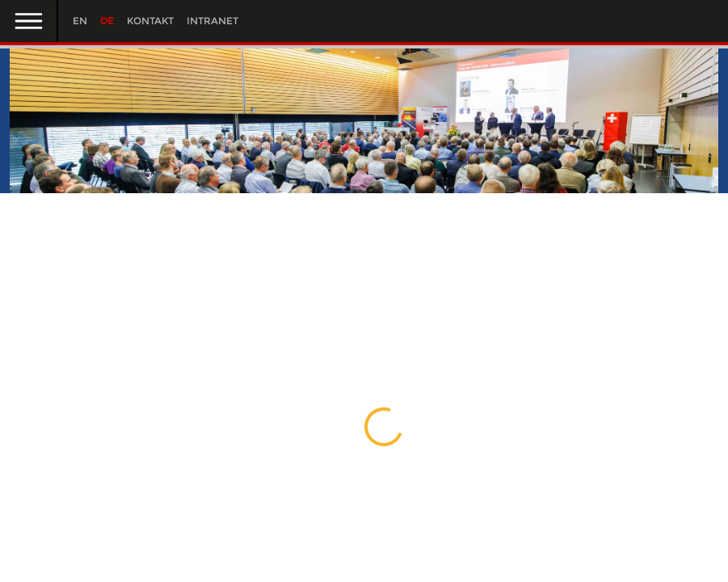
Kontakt (150, 21)
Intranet (213, 21)
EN (80, 21)
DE (107, 21)
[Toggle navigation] (34, 21)
